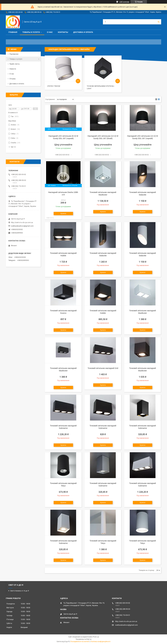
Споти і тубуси (54, 86)
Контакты (63, 32)
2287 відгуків (124, 2)
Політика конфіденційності (101, 642)
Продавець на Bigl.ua (84, 639)
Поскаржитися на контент (80, 642)
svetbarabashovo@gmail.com (22, 226)
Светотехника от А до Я (19, 591)
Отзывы (13, 79)
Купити (63, 213)
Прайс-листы (15, 64)
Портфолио (14, 54)
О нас (50, 32)
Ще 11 (13, 147)
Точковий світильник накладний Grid (103, 368)
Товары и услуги (31, 32)
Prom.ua (96, 637)
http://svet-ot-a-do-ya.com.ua (22, 222)
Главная (13, 32)
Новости (13, 69)
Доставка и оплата (83, 32)
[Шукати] (159, 22)
